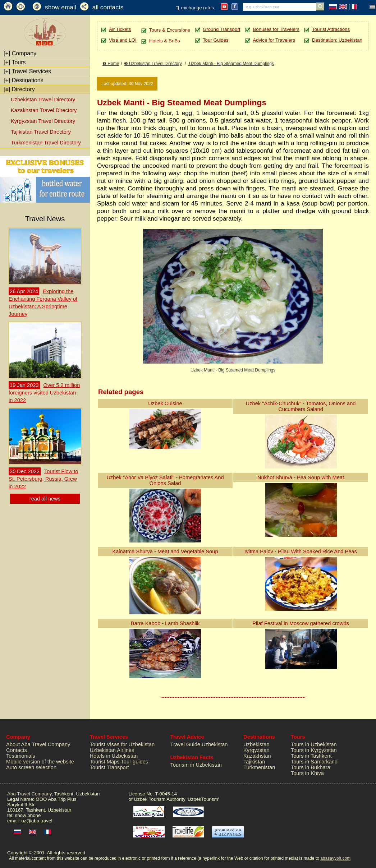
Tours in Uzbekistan (314, 744)
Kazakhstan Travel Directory (44, 110)
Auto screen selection (31, 767)
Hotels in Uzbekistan (114, 756)
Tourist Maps (105, 762)
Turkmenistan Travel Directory (46, 143)
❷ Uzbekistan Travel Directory (153, 64)
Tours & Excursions (170, 30)
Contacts (17, 750)
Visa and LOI (123, 40)
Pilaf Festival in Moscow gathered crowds (301, 623)
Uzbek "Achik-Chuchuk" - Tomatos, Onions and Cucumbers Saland (301, 406)
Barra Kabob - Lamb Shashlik (165, 623)
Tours (15, 62)
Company (20, 53)
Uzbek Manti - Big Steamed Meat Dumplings (231, 64)
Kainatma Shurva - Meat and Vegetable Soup (165, 551)
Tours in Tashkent (311, 756)
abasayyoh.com (335, 858)
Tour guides (134, 762)
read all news (45, 499)
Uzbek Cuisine (165, 403)
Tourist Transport (109, 767)
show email (61, 7)
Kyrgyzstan (256, 750)
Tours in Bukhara (311, 767)
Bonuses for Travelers (276, 29)
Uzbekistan (256, 744)
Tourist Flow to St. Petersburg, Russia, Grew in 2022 (43, 479)
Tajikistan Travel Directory (41, 132)
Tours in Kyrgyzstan (314, 750)
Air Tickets (120, 29)
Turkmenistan (259, 767)
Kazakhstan (257, 756)
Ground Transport (221, 29)
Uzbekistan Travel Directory (43, 100)
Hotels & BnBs (165, 41)
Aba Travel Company (29, 794)
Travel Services (27, 71)
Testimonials (21, 756)
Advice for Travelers (274, 40)
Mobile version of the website (40, 762)
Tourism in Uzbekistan (196, 765)
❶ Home (111, 64)
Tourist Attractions (331, 29)
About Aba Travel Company (38, 744)
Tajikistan (254, 762)
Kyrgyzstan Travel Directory (43, 121)
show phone (28, 815)
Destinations (24, 80)
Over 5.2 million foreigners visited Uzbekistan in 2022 (44, 393)
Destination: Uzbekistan (337, 40)
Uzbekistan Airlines (112, 750)
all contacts (108, 7)
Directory (19, 89)
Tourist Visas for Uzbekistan (122, 744)
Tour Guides (216, 40)
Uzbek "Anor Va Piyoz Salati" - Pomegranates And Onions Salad (165, 480)
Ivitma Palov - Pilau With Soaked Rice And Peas (301, 551)
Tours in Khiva (307, 773)
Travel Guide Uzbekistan (199, 744)
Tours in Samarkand (314, 762)
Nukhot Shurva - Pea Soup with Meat (301, 477)
